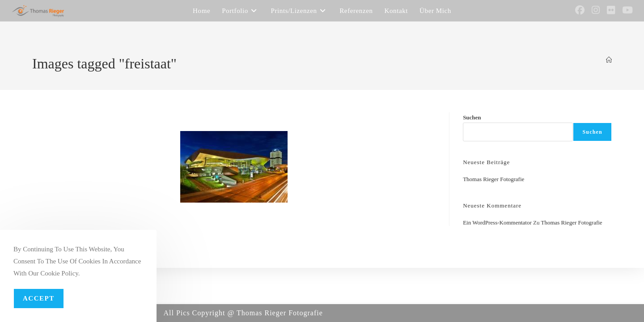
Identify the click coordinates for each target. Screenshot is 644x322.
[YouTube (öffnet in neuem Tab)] (627, 10)
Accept (39, 298)
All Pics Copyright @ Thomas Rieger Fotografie (243, 313)
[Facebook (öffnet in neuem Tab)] (580, 10)
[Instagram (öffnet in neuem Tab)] (596, 10)
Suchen (472, 117)
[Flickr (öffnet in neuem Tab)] (611, 10)
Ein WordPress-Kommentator (497, 222)
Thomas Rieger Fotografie (494, 179)
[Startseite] (609, 60)
